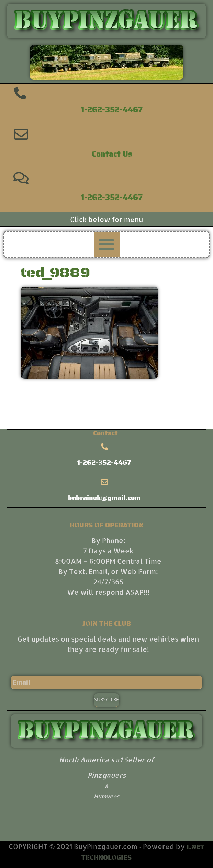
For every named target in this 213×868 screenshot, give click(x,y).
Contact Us (112, 154)
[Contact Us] (21, 134)
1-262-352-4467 (112, 109)
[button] (107, 245)
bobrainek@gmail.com (104, 498)
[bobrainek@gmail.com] (104, 482)
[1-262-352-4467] (20, 93)
